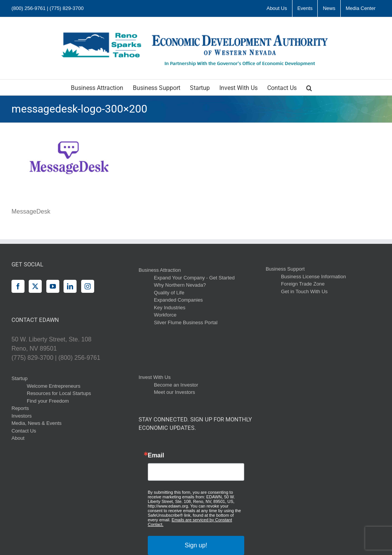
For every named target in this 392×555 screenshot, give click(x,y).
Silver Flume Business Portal (186, 322)
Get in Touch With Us (304, 291)
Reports (20, 408)
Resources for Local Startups (59, 393)
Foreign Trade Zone (303, 284)
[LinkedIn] (70, 286)
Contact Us (24, 431)
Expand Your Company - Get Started (194, 278)
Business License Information (314, 277)
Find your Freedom (48, 401)
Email (156, 455)
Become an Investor (176, 385)
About (18, 438)
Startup (20, 378)
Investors (22, 416)
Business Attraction (160, 270)
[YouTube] (53, 286)
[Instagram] (88, 286)
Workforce (165, 315)
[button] (309, 87)
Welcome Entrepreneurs (54, 386)
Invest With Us (155, 377)
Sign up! (196, 545)
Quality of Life (169, 293)
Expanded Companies (178, 300)
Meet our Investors (175, 392)
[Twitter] (35, 286)
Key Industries (170, 308)
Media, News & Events (37, 423)
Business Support (285, 269)
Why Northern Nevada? (180, 285)
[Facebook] (18, 286)
